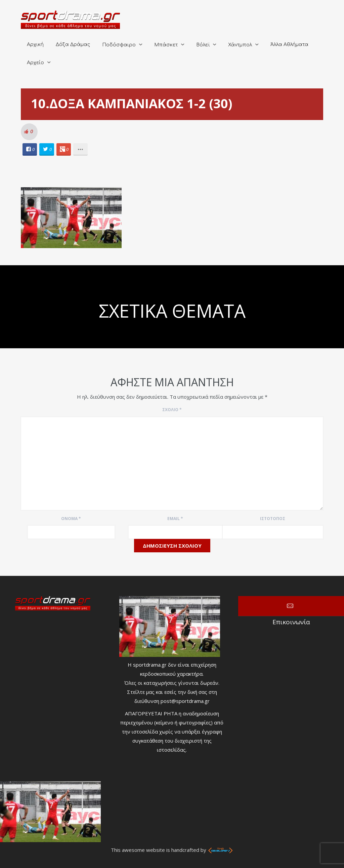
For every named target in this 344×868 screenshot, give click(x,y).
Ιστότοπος (273, 519)
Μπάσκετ (166, 45)
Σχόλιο (172, 410)
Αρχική (35, 45)
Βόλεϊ (203, 45)
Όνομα (71, 519)
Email (175, 519)
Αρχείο (35, 63)
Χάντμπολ (240, 45)
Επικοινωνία (291, 606)
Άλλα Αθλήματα (289, 45)
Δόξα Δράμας (73, 45)
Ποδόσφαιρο (119, 45)
